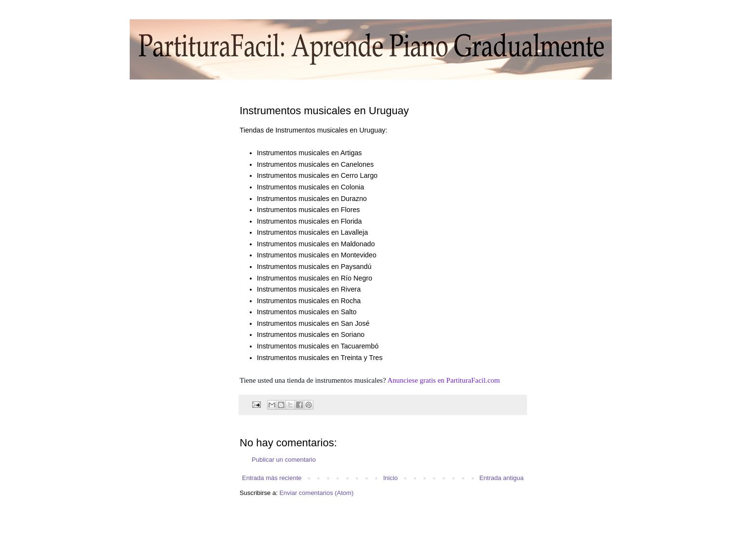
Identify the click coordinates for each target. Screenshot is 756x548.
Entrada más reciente (272, 478)
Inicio (391, 478)
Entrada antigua (501, 478)
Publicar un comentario (284, 460)
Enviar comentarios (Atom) (316, 493)
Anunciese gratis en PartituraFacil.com (444, 380)
